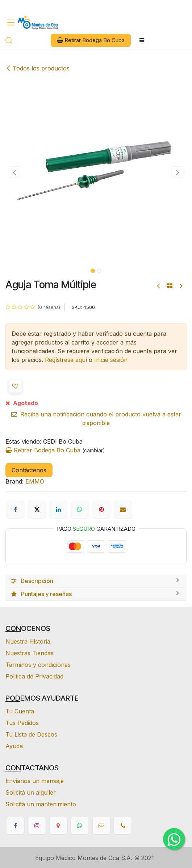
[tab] (96, 581)
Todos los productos (37, 68)
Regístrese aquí (66, 360)
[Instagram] (37, 826)
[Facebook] (15, 509)
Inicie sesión (111, 360)
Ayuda (14, 746)
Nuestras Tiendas (30, 653)
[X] (37, 509)
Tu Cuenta (20, 711)
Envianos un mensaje (35, 781)
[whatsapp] (80, 826)
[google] (58, 826)
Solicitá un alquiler (31, 792)
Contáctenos (29, 470)
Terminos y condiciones (38, 665)
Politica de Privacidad (34, 676)
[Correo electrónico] (123, 509)
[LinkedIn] (58, 509)
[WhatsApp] (80, 509)
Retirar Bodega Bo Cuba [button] (91, 40)
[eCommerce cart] (22, 40)
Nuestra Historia (28, 641)
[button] (14, 172)
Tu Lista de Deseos (31, 734)
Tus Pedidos (22, 723)
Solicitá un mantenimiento (41, 804)
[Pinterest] (101, 509)
